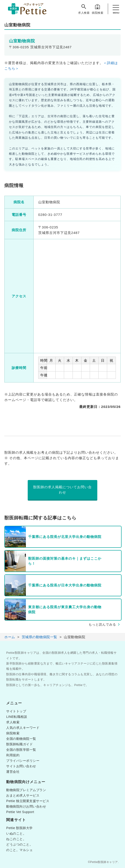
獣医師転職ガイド (19, 744)
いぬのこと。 (16, 833)
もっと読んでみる (102, 624)
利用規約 (13, 755)
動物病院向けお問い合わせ (26, 806)
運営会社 (13, 772)
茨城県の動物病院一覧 (39, 637)
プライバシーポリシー (23, 761)
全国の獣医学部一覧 (21, 750)
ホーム (10, 637)
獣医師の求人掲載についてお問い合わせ (62, 490)
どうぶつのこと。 (19, 844)
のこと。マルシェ (19, 850)
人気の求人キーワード (23, 728)
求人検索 (84, 9)
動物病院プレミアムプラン (26, 790)
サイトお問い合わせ (21, 766)
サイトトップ (16, 711)
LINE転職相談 (17, 717)
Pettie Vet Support (20, 812)
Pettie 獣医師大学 (19, 828)
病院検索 (98, 9)
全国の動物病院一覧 (21, 739)
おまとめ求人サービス (23, 795)
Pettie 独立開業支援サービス (28, 801)
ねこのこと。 (16, 839)
